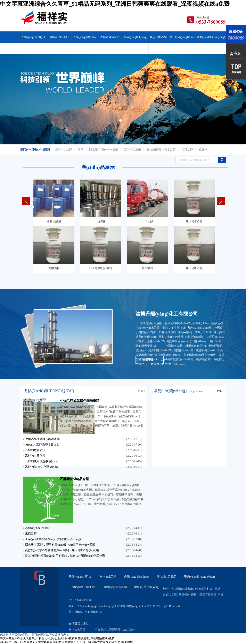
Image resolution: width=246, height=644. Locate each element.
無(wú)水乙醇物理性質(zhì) (42, 445)
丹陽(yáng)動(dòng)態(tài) (136, 43)
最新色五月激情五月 (66, 642)
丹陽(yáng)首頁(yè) (33, 37)
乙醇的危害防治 (35, 450)
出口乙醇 (187, 149)
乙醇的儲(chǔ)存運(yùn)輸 (42, 467)
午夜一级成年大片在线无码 (97, 642)
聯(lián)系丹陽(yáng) (212, 37)
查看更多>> (150, 360)
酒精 (81, 149)
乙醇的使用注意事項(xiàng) (42, 461)
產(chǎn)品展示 (110, 37)
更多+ (141, 391)
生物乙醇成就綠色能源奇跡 (80, 401)
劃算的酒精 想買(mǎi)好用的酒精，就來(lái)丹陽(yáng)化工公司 (65, 556)
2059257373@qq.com (90, 606)
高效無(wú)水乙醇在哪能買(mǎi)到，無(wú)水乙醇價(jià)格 (62, 550)
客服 (237, 53)
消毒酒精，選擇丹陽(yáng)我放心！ (117, 630)
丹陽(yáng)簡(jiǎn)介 (84, 43)
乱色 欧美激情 (124, 642)
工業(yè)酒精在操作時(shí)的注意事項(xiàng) (53, 539)
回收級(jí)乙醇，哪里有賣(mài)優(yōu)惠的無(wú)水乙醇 (60, 545)
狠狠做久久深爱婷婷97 (38, 642)
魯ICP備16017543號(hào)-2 (85, 612)
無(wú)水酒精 (132, 149)
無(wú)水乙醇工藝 (161, 37)
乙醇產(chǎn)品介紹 (75, 479)
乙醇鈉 (203, 149)
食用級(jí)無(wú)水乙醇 (161, 149)
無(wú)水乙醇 (43, 19)
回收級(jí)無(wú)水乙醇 (104, 149)
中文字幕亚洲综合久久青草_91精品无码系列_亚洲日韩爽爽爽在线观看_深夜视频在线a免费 (115, 4)
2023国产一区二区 (11, 642)
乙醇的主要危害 (35, 456)
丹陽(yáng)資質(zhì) (187, 37)
